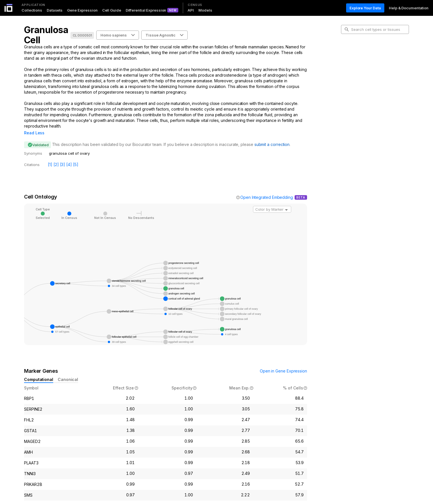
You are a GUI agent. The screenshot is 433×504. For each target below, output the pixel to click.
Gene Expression (82, 10)
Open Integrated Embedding (267, 189)
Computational (39, 371)
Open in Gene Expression (283, 363)
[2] (56, 157)
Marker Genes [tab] (358, 73)
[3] (63, 157)
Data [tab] (350, 82)
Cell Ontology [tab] (357, 64)
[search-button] (347, 29)
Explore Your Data (365, 8)
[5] (76, 157)
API (191, 10)
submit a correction (272, 136)
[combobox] (272, 201)
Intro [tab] (350, 55)
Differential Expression (146, 10)
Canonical (68, 371)
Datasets (55, 10)
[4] (69, 157)
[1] (50, 157)
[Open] (286, 202)
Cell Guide (112, 10)
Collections (32, 10)
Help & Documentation (409, 8)
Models (205, 10)
